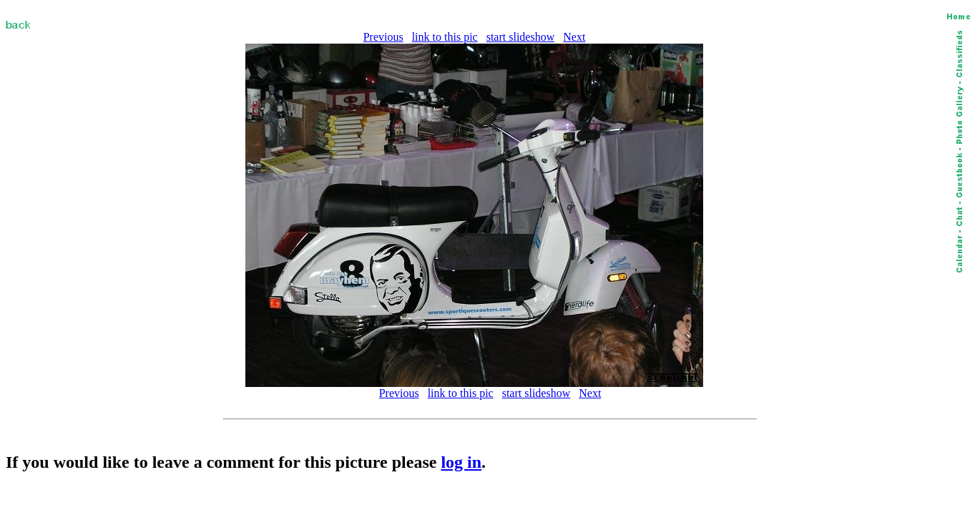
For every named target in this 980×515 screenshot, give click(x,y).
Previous (383, 37)
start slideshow (521, 37)
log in (461, 462)
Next (574, 37)
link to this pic (445, 37)
